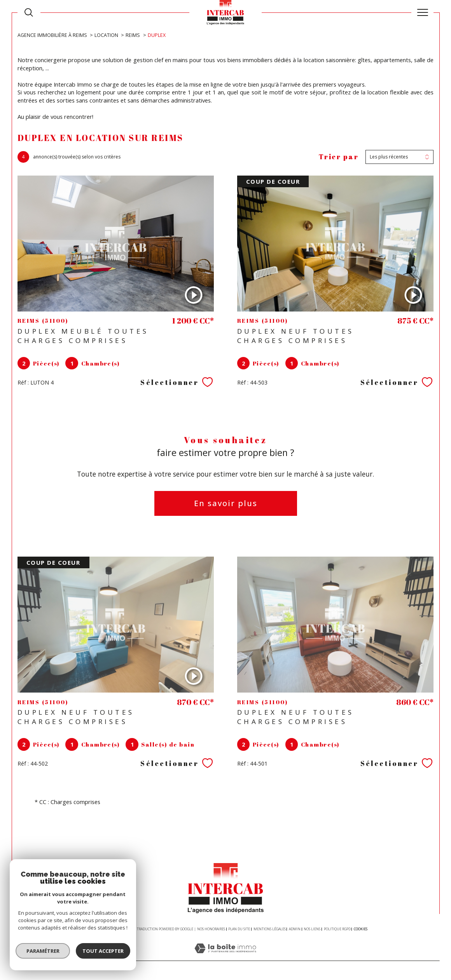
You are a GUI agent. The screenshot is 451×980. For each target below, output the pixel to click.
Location (106, 35)
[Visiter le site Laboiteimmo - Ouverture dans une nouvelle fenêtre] (225, 956)
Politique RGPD (337, 929)
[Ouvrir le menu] (423, 12)
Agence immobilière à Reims (52, 35)
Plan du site (239, 929)
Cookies (361, 929)
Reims (133, 35)
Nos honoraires (211, 929)
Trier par (339, 157)
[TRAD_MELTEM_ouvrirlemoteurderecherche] (29, 12)
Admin (295, 929)
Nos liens (312, 929)
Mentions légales (270, 929)
